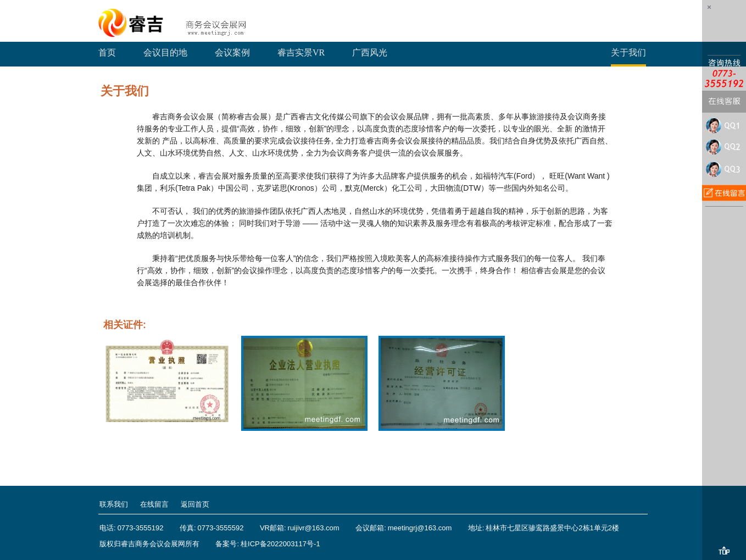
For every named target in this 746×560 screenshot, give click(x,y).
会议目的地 (165, 52)
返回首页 (195, 504)
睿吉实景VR (301, 52)
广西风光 (370, 52)
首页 (107, 52)
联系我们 (114, 504)
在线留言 (154, 504)
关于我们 (628, 52)
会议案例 (232, 52)
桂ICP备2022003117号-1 (280, 544)
